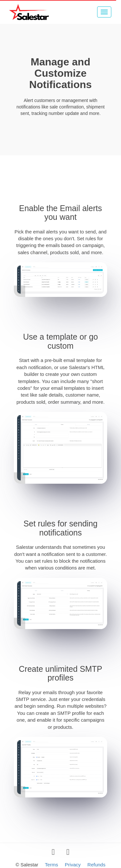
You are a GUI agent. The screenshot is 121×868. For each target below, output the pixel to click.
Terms (51, 865)
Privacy (73, 865)
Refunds (96, 865)
